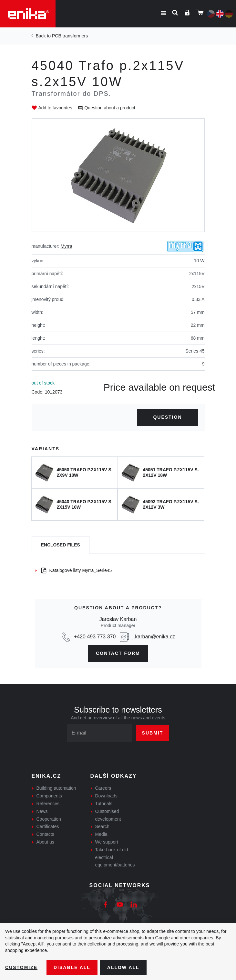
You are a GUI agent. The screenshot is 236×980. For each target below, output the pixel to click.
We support (107, 842)
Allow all (123, 967)
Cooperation (49, 819)
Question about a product (110, 108)
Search (102, 826)
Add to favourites (55, 108)
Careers (103, 788)
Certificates (48, 826)
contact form (118, 653)
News (42, 811)
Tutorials (104, 804)
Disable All (72, 967)
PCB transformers (70, 36)
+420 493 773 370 (95, 637)
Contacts (45, 834)
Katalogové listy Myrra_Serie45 (77, 570)
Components (49, 796)
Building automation (56, 788)
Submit (153, 733)
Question (167, 417)
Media (101, 834)
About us (45, 842)
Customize (21, 967)
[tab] (61, 545)
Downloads (106, 796)
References (48, 804)
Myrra (67, 246)
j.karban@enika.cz (154, 637)
